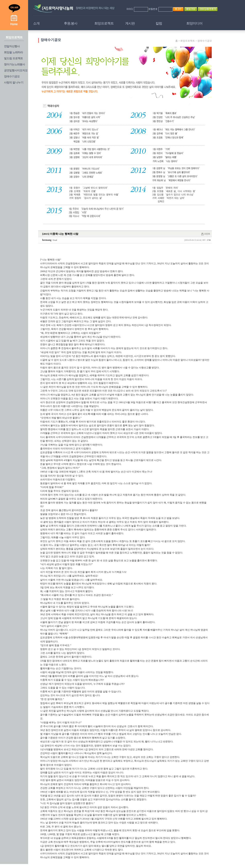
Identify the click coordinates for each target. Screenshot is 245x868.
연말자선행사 (12, 46)
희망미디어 (194, 23)
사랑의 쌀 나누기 (14, 82)
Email (55, 240)
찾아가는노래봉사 (14, 64)
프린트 (207, 234)
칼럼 (159, 23)
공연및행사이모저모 (16, 70)
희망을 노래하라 (13, 52)
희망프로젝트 (104, 23)
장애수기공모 (12, 76)
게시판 (130, 23)
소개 (36, 23)
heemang (47, 240)
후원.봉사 (71, 23)
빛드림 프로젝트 (13, 58)
